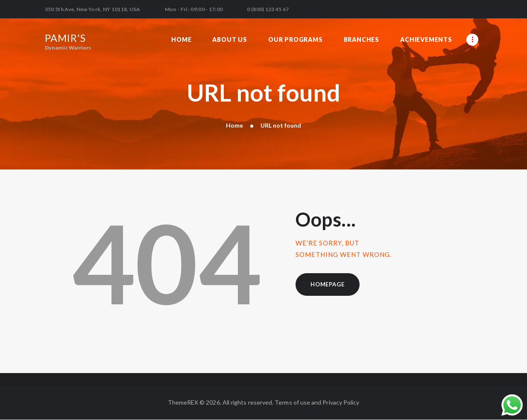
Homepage (327, 284)
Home (234, 125)
